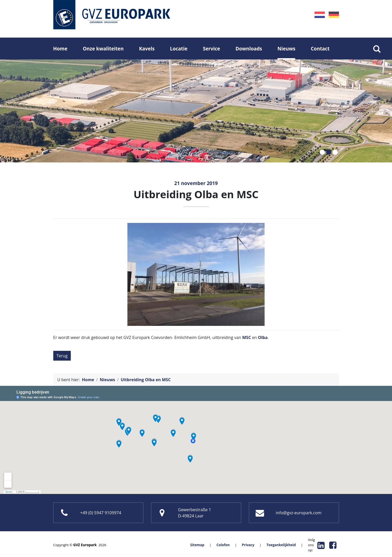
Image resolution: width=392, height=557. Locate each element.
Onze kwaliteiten (103, 49)
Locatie (179, 49)
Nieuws (286, 49)
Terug (62, 356)
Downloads (249, 49)
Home (60, 49)
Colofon (223, 545)
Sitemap (197, 545)
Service (211, 49)
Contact (320, 49)
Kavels (147, 49)
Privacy (248, 545)
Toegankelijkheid (281, 545)
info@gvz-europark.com (299, 513)
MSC (247, 337)
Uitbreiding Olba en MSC (146, 380)
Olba (263, 337)
